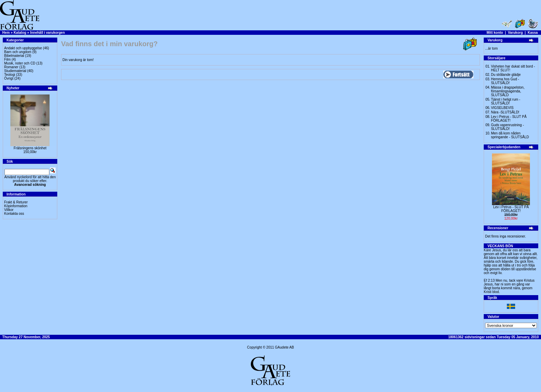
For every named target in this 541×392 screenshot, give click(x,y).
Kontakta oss (14, 214)
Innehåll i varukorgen (47, 33)
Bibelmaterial (14, 56)
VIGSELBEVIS (502, 108)
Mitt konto (495, 33)
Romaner (11, 67)
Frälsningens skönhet (30, 148)
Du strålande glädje (506, 75)
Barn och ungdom (18, 52)
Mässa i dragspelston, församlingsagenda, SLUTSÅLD (508, 91)
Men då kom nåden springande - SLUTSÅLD (510, 135)
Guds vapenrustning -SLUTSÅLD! (508, 127)
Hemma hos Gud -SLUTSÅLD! (505, 81)
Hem (6, 33)
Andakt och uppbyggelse (23, 48)
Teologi (10, 75)
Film (7, 59)
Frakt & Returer (16, 202)
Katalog (20, 33)
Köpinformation (16, 206)
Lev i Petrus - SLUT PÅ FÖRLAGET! (509, 119)
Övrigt (9, 78)
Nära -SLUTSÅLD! (505, 112)
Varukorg (515, 33)
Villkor (9, 210)
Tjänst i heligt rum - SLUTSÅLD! (506, 101)
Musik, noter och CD (20, 63)
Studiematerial (15, 71)
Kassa (533, 33)
